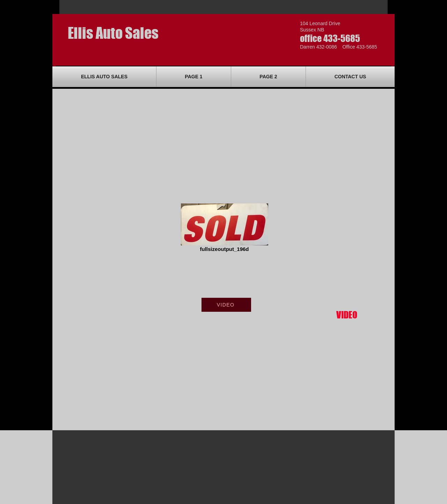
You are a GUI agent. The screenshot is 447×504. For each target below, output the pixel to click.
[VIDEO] (226, 305)
